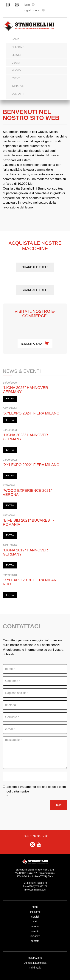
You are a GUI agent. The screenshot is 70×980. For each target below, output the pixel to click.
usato (16, 63)
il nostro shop (35, 343)
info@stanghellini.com (35, 890)
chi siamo (18, 47)
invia (59, 805)
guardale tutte (35, 267)
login (29, 5)
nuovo (16, 70)
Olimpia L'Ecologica (35, 963)
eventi (16, 78)
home (35, 907)
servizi (16, 55)
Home (15, 39)
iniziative (18, 86)
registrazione (34, 10)
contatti (18, 94)
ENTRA (10, 399)
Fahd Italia (35, 968)
